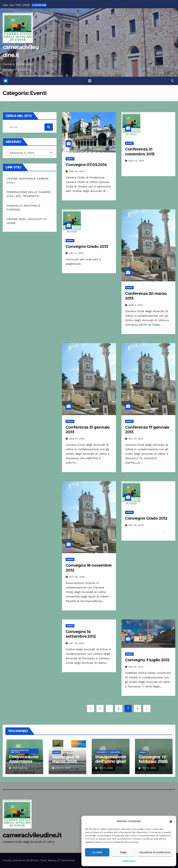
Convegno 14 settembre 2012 (81, 634)
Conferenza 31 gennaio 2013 (88, 430)
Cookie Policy (129, 861)
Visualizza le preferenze (155, 852)
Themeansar (67, 860)
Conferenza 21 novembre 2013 (140, 151)
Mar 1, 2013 (136, 305)
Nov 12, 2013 (136, 161)
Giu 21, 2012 (136, 667)
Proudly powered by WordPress (21, 860)
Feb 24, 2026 (63, 768)
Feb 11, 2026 (106, 768)
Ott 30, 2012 (77, 577)
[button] (171, 821)
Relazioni (115, 752)
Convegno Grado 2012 (146, 518)
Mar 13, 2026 (20, 768)
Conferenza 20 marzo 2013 (146, 296)
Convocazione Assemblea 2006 (24, 761)
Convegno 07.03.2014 (86, 165)
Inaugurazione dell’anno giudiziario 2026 (111, 761)
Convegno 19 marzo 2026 (66, 759)
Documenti (102, 752)
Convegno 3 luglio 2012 (147, 660)
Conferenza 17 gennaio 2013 (147, 430)
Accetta (97, 852)
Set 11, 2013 (76, 253)
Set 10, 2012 (77, 643)
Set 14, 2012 (136, 525)
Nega (123, 852)
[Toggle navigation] (90, 81)
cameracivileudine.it (32, 835)
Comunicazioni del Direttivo (19, 751)
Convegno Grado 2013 (87, 246)
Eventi (70, 159)
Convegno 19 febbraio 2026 (153, 759)
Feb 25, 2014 (77, 171)
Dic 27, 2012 (136, 439)
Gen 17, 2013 (77, 439)
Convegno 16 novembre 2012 (89, 568)
